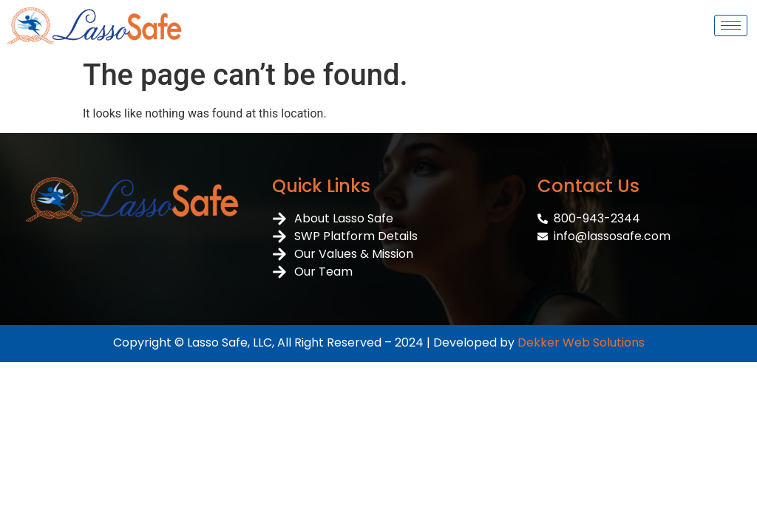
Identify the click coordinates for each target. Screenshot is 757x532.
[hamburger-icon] (731, 25)
